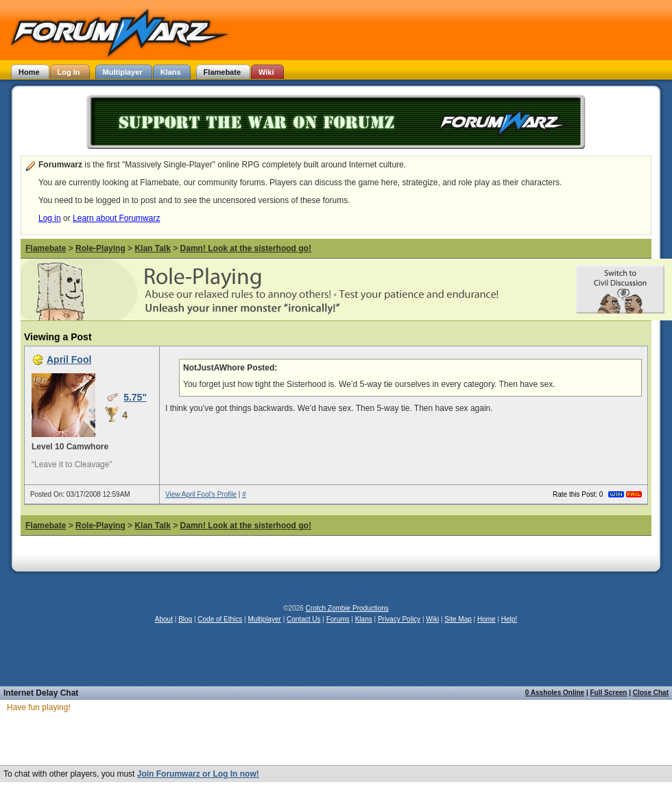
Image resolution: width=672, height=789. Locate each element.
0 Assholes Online (555, 693)
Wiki (432, 619)
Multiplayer (265, 619)
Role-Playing (100, 248)
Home (487, 619)
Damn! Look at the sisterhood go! (246, 248)
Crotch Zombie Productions (347, 608)
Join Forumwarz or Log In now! (198, 774)
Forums (338, 619)
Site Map (458, 619)
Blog (185, 619)
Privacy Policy (399, 619)
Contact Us (303, 619)
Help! (509, 619)
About (164, 619)
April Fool (69, 360)
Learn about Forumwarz (116, 218)
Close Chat (651, 693)
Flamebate (46, 248)
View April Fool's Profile (201, 494)
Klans (364, 619)
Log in (50, 218)
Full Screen (609, 693)
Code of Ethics (220, 619)
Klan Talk (152, 248)
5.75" (135, 397)
